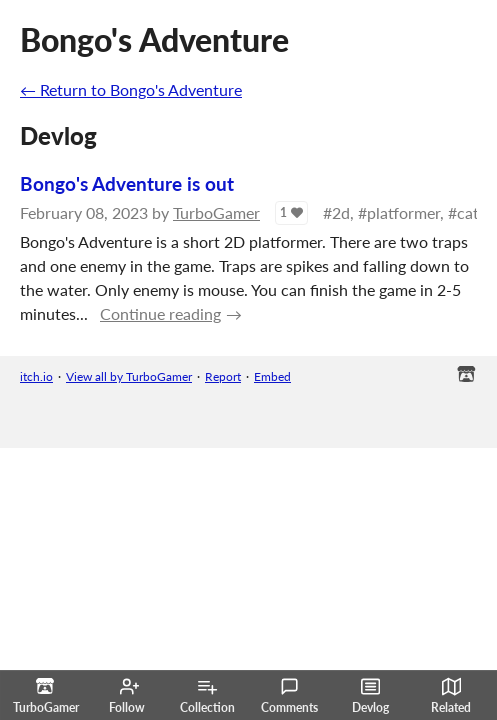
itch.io (36, 376)
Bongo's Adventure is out (127, 183)
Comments (289, 696)
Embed (272, 376)
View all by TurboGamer (129, 376)
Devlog (370, 696)
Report (223, 376)
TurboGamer (216, 212)
